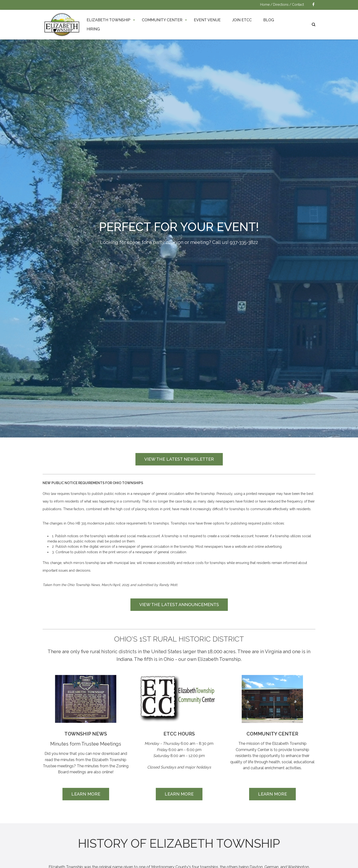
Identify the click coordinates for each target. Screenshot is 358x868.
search (314, 25)
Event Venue (207, 20)
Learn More (86, 794)
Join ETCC (242, 20)
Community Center (162, 20)
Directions (281, 5)
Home (265, 5)
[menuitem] (109, 20)
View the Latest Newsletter (179, 459)
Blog (269, 20)
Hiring (93, 29)
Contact (298, 5)
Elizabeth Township (109, 20)
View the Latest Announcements (179, 605)
